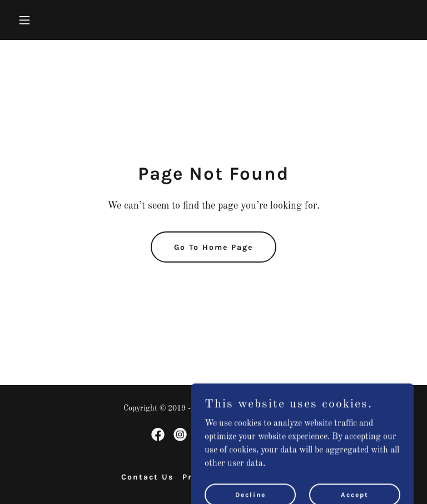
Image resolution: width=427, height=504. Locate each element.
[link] (158, 434)
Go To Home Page (213, 247)
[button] (43, 20)
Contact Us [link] (147, 477)
